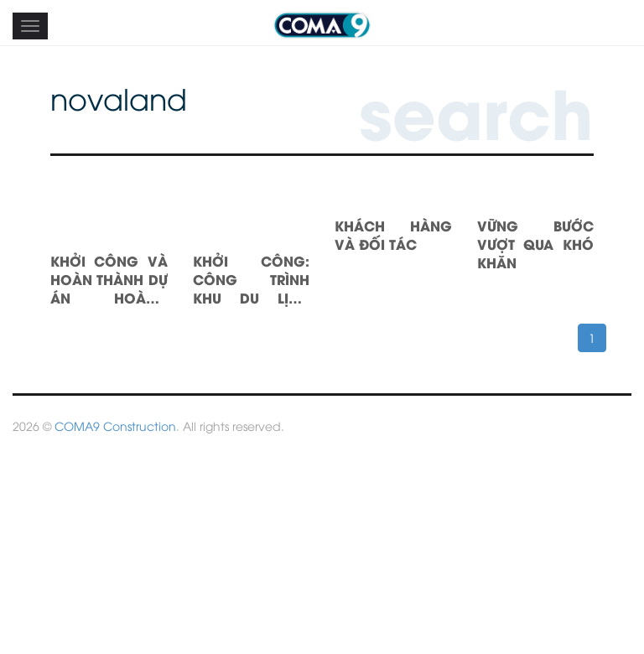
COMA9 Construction (115, 426)
